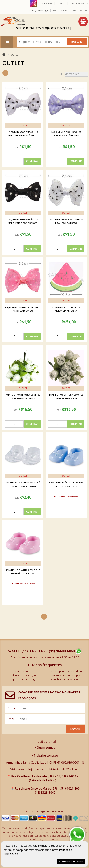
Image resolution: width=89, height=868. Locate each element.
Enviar (75, 729)
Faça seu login (40, 11)
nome (12, 708)
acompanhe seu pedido (67, 671)
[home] (13, 21)
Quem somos (45, 747)
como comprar (25, 671)
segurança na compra (67, 675)
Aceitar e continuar (71, 861)
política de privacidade (67, 679)
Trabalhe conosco (45, 756)
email (11, 719)
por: (17, 147)
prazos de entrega (25, 679)
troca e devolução (24, 675)
